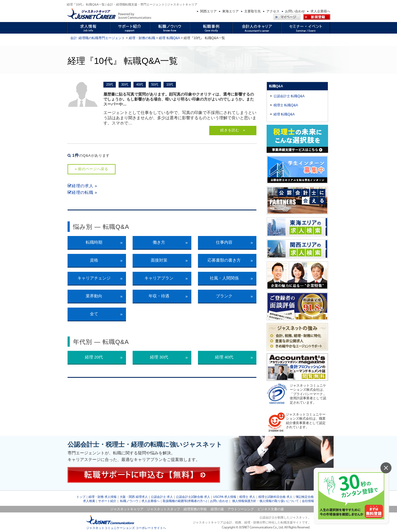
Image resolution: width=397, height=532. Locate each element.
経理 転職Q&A (169, 38)
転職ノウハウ (129, 501)
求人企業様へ (320, 11)
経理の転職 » (82, 192)
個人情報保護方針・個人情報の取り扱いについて (265, 501)
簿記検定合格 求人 (308, 497)
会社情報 (308, 501)
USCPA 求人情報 (225, 497)
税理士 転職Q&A (286, 105)
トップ (81, 497)
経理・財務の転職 (142, 38)
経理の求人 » (82, 186)
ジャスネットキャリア (127, 509)
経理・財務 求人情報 (103, 497)
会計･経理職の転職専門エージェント (98, 38)
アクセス (273, 11)
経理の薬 (217, 509)
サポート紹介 (107, 501)
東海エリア (230, 11)
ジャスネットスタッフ (163, 509)
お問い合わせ (295, 11)
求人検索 (89, 501)
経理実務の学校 (195, 509)
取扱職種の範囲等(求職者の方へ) (185, 501)
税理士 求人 (247, 497)
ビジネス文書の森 (271, 509)
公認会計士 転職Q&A (289, 96)
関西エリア (208, 11)
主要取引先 (253, 11)
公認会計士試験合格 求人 (193, 497)
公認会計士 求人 (162, 497)
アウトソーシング (241, 509)
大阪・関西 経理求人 (134, 497)
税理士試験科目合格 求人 (275, 497)
